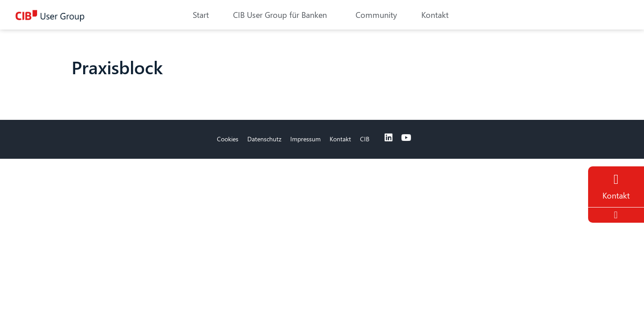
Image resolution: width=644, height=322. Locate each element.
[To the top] (617, 215)
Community (376, 15)
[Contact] (616, 179)
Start (201, 15)
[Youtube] (407, 138)
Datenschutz (264, 139)
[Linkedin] (389, 138)
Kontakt (435, 15)
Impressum (305, 139)
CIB (365, 139)
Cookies (228, 139)
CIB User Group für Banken (282, 15)
